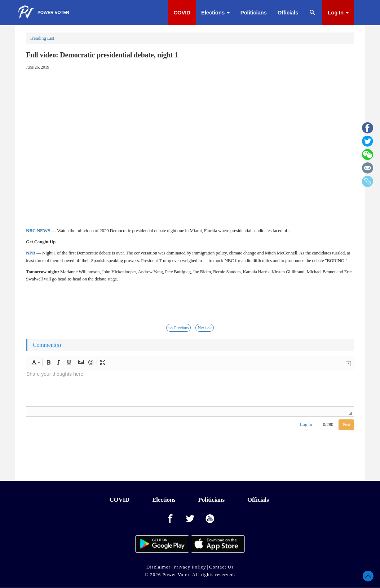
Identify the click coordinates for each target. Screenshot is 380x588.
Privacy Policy (190, 567)
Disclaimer (158, 567)
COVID (182, 12)
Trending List (42, 38)
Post (346, 425)
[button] (36, 362)
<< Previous (178, 328)
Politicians (254, 12)
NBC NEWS (38, 230)
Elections (215, 12)
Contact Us (221, 567)
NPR (31, 253)
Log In (338, 12)
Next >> (204, 328)
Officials (288, 12)
